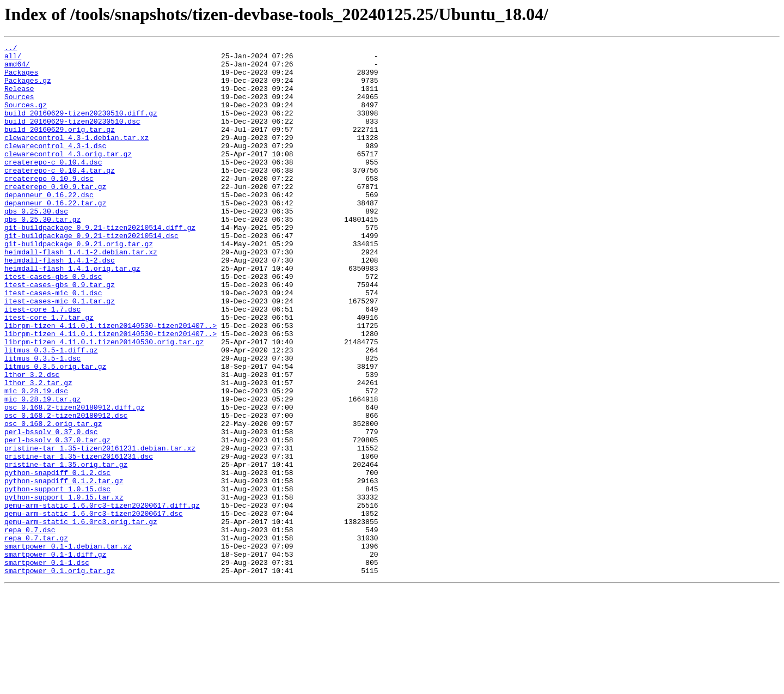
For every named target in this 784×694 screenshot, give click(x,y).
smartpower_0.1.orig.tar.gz (60, 677)
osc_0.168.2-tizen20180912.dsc (66, 490)
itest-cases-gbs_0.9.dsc (53, 324)
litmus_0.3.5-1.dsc (42, 422)
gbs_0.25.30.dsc (36, 245)
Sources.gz (26, 118)
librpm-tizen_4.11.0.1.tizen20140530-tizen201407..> (111, 382)
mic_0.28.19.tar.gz (42, 471)
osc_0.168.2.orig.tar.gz (53, 500)
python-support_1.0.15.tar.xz (64, 588)
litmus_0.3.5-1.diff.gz (51, 412)
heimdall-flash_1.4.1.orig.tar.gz (72, 314)
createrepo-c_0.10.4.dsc (53, 186)
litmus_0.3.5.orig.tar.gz (55, 431)
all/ (13, 59)
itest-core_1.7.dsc (42, 363)
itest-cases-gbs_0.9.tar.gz (60, 333)
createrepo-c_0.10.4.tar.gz (60, 196)
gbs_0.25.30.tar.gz (42, 255)
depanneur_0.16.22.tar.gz (55, 235)
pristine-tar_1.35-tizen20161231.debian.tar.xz (100, 529)
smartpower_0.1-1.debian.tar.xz (68, 647)
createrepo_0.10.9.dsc (49, 206)
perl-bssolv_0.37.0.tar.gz (57, 520)
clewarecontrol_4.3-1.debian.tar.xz (76, 157)
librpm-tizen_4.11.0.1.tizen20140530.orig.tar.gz (104, 402)
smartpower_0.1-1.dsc (47, 667)
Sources (19, 108)
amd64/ (17, 69)
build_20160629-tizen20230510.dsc (72, 137)
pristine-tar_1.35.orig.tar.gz (66, 549)
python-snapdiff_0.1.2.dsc (57, 559)
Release (19, 98)
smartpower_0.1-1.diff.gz (55, 657)
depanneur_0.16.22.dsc (49, 226)
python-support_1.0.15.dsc (57, 579)
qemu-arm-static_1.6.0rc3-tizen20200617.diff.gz (102, 598)
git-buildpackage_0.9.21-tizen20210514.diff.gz (100, 265)
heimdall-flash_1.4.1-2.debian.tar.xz (81, 294)
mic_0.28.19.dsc (36, 461)
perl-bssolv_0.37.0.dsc (51, 510)
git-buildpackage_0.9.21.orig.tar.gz (79, 284)
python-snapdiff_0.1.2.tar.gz (64, 569)
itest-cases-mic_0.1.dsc (53, 343)
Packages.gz (28, 88)
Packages (21, 78)
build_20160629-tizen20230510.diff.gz (81, 127)
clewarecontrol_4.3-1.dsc (55, 167)
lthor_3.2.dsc (32, 441)
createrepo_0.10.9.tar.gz (55, 216)
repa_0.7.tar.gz (36, 637)
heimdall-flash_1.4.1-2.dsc (60, 304)
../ (11, 49)
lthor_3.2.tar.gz (38, 451)
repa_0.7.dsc (30, 628)
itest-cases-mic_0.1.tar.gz (60, 353)
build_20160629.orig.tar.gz (60, 147)
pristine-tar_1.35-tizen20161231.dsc (79, 539)
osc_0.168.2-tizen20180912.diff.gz (74, 480)
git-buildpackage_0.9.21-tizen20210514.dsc (91, 275)
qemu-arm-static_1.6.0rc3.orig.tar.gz (81, 618)
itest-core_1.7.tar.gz (49, 373)
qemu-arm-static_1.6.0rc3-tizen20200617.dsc (94, 608)
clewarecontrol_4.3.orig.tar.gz (68, 176)
